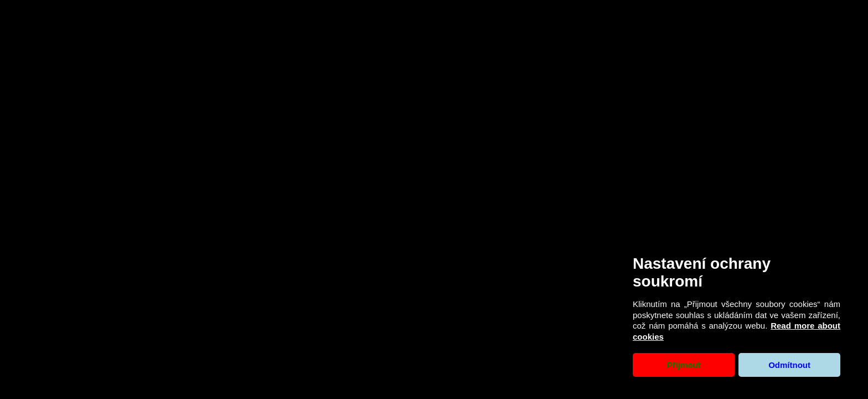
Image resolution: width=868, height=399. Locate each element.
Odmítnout (789, 365)
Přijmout (683, 365)
